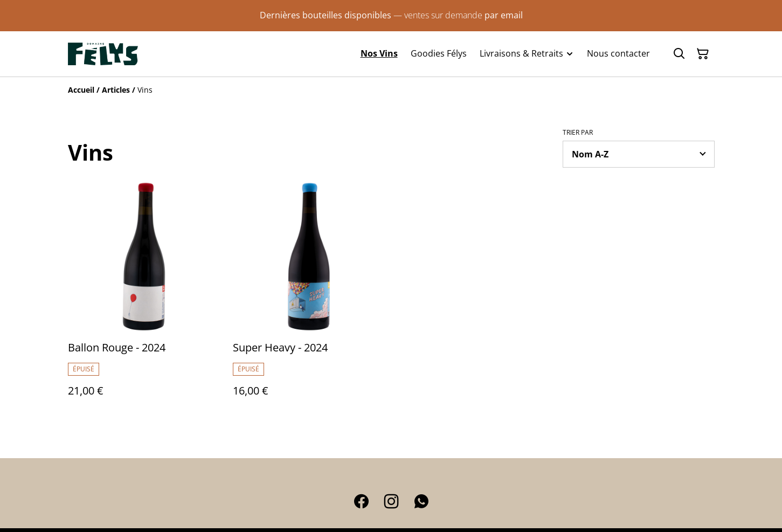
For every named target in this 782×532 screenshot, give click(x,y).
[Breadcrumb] (391, 90)
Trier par (578, 133)
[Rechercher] (679, 54)
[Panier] (703, 54)
